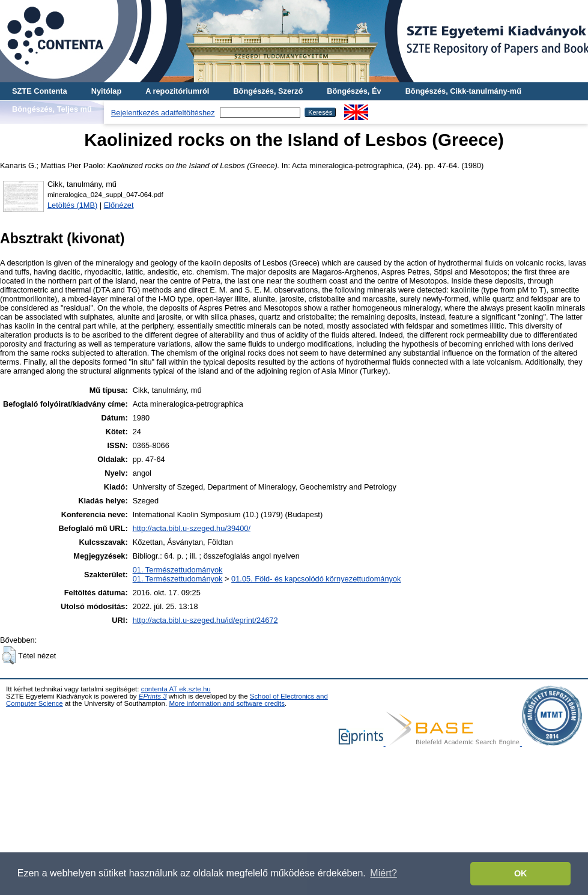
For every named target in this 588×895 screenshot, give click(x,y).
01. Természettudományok (178, 570)
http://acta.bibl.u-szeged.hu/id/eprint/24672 (205, 620)
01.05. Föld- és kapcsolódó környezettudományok (316, 579)
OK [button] (521, 873)
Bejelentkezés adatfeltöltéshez (163, 113)
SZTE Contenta (40, 91)
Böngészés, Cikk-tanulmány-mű (463, 91)
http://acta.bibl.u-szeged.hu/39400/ (192, 528)
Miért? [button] (383, 873)
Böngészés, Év (354, 91)
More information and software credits (227, 703)
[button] (9, 655)
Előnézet (119, 205)
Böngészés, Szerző (268, 91)
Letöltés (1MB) (72, 205)
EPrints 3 (153, 696)
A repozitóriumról (177, 91)
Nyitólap (106, 91)
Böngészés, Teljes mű (52, 109)
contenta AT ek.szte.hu (176, 689)
